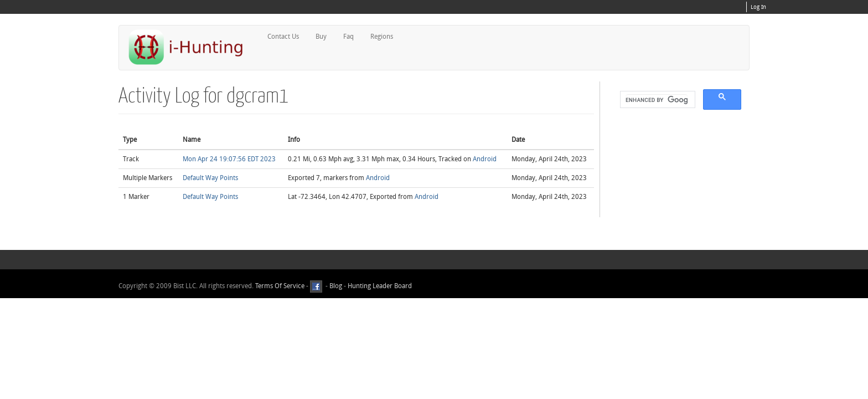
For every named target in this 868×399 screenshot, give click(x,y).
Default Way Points (210, 178)
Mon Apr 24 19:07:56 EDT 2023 (229, 159)
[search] (657, 100)
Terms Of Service (280, 286)
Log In (758, 7)
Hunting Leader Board (379, 286)
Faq (348, 37)
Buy (321, 37)
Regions (382, 37)
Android (485, 159)
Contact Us (283, 37)
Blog (336, 286)
